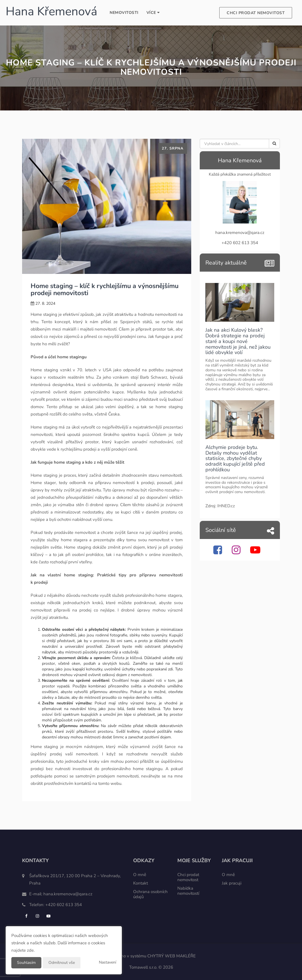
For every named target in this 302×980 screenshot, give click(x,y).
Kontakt (141, 883)
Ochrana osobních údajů (150, 894)
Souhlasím (26, 963)
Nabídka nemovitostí (188, 891)
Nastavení (108, 962)
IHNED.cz (226, 506)
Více (153, 13)
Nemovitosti (124, 13)
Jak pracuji (232, 883)
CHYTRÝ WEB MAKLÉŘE (172, 956)
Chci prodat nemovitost (256, 13)
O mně (140, 875)
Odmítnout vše (62, 963)
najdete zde (23, 950)
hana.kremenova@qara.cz (68, 894)
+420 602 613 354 (64, 905)
